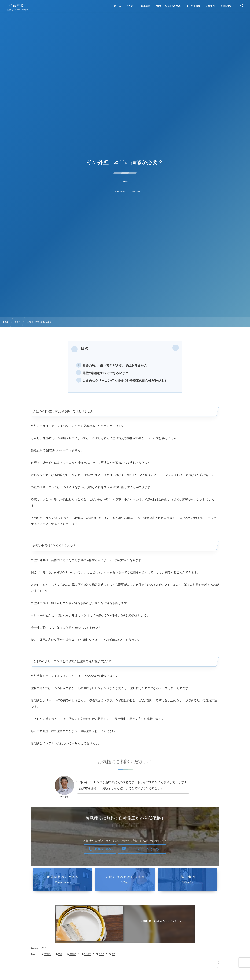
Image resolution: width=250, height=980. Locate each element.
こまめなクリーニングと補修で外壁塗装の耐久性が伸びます (125, 381)
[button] (176, 348)
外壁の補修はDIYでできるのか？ (105, 373)
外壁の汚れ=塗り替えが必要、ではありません (115, 366)
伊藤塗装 (17, 6)
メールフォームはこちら (145, 849)
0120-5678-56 (103, 849)
